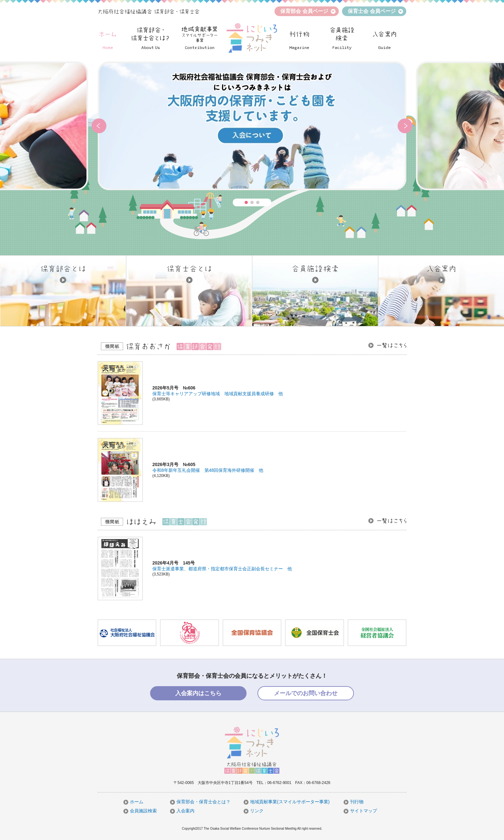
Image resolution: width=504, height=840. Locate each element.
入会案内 (182, 811)
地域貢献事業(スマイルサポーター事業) (287, 802)
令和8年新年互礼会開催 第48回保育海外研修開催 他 (208, 470)
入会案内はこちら (198, 693)
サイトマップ (360, 811)
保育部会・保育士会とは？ (200, 802)
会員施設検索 (140, 811)
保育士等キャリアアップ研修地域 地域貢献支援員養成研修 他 (218, 394)
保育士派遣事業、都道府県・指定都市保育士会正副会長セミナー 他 (222, 569)
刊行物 (354, 802)
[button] (99, 126)
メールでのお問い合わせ (306, 693)
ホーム (133, 802)
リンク (254, 811)
